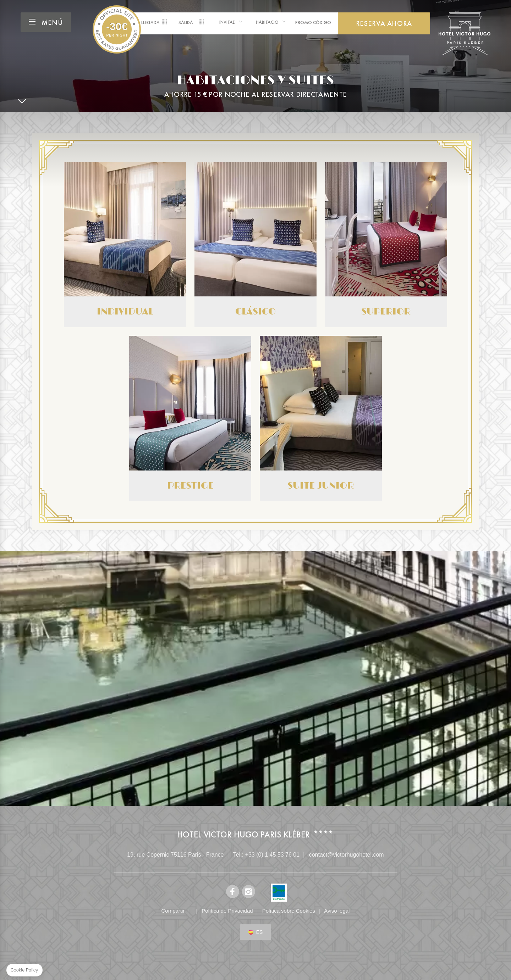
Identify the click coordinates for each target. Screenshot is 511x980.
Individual (125, 244)
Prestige (190, 419)
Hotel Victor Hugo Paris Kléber (117, 29)
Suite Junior (321, 419)
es (260, 932)
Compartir (173, 911)
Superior (386, 244)
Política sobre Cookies (289, 911)
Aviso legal (337, 911)
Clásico (255, 244)
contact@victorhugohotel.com (347, 855)
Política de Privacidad (227, 911)
